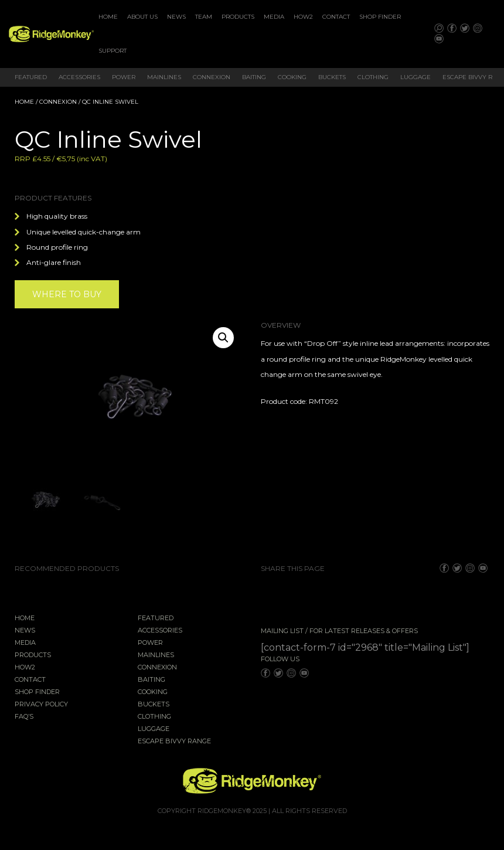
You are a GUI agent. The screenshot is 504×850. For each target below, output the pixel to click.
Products (238, 17)
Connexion (212, 77)
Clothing (373, 77)
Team (204, 17)
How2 (303, 17)
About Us (142, 17)
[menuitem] (108, 17)
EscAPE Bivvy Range (174, 742)
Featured (31, 77)
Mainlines (164, 77)
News (176, 17)
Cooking (292, 77)
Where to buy (67, 294)
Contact (336, 17)
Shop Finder (380, 17)
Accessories (79, 77)
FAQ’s (24, 717)
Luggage (416, 77)
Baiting (254, 77)
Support (113, 51)
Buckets (332, 77)
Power (124, 77)
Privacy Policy (41, 705)
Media (274, 17)
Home (108, 17)
